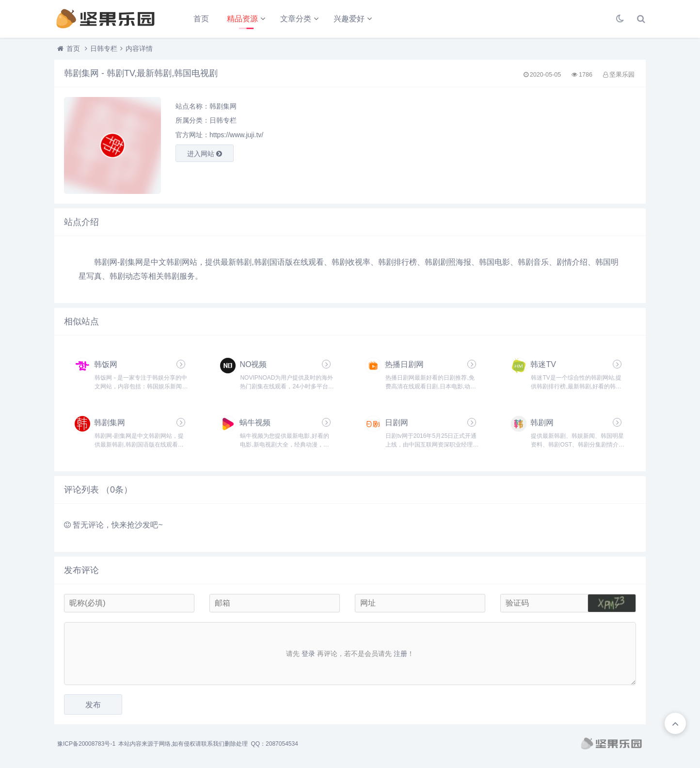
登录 (308, 654)
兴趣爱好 (349, 19)
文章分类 (296, 19)
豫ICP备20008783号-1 (86, 744)
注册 (400, 654)
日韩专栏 (104, 48)
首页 (201, 19)
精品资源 (242, 19)
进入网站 (205, 154)
